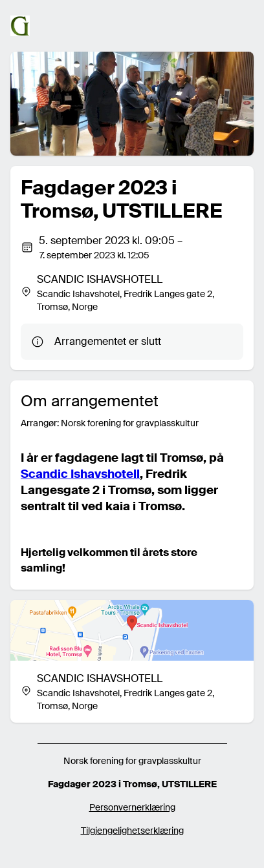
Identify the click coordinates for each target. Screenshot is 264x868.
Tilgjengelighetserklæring (132, 831)
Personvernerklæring (132, 807)
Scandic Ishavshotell (80, 474)
